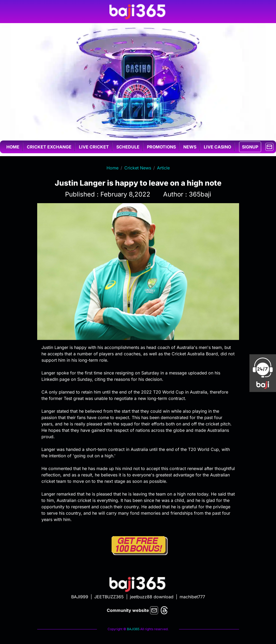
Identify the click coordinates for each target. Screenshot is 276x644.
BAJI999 (80, 597)
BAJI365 (133, 629)
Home (13, 147)
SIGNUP (250, 147)
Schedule (128, 147)
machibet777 (192, 597)
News (190, 147)
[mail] (269, 146)
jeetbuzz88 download (152, 597)
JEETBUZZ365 (109, 597)
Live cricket (94, 147)
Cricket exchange (49, 147)
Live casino (217, 147)
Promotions (161, 147)
